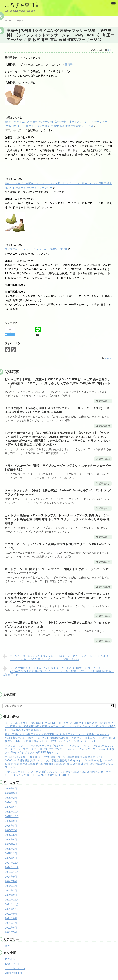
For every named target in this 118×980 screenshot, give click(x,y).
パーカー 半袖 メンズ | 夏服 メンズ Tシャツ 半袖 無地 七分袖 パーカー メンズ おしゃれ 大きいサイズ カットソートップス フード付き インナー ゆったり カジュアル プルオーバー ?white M (57, 598)
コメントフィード (15, 968)
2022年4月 (11, 886)
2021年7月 (11, 923)
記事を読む (104, 401)
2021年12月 (12, 900)
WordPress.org (13, 973)
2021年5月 (11, 932)
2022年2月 (11, 895)
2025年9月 (11, 821)
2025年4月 (11, 844)
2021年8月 (11, 918)
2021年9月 (11, 914)
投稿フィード (13, 964)
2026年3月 (11, 793)
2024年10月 (12, 872)
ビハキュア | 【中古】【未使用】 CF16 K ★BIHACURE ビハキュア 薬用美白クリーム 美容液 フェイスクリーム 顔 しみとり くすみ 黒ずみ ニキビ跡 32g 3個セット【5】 (58, 383)
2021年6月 (11, 928)
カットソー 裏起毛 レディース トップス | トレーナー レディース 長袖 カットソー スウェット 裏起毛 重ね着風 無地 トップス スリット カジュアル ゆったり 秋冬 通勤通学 (57, 519)
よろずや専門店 (22, 5)
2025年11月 (12, 812)
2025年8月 (11, 826)
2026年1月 (11, 803)
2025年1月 (11, 858)
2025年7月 (11, 830)
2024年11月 (12, 867)
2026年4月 (11, 789)
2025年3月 (11, 849)
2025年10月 (12, 816)
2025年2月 (11, 854)
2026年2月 (11, 798)
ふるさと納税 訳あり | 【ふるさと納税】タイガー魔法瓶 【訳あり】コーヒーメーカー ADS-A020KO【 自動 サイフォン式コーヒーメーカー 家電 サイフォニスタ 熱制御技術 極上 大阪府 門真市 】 (58, 671)
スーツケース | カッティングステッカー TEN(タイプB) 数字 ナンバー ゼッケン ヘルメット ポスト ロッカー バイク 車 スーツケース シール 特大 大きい (58, 657)
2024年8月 (11, 881)
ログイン (10, 959)
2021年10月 (12, 909)
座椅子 (69, 64)
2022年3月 (11, 891)
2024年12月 (12, 863)
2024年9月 (11, 877)
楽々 (109, 50)
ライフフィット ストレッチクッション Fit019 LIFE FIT (36, 249)
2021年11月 (12, 904)
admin (108, 358)
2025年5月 (11, 840)
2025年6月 (11, 835)
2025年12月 (12, 807)
